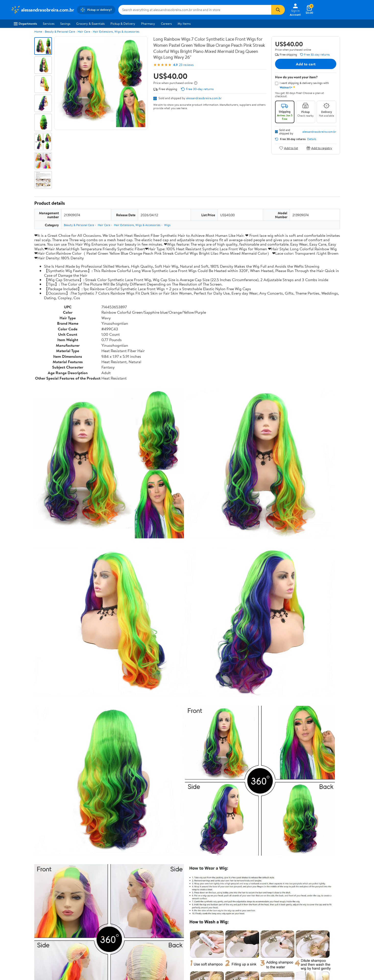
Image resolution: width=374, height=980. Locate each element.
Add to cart (306, 64)
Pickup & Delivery (123, 24)
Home (38, 31)
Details (312, 139)
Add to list (289, 148)
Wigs (167, 225)
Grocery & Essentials (90, 24)
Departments (25, 24)
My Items (184, 24)
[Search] (278, 10)
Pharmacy (148, 24)
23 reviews (186, 65)
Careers (166, 24)
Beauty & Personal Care (60, 31)
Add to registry (319, 148)
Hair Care (84, 31)
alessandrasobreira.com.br (204, 98)
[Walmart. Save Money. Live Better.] (42, 10)
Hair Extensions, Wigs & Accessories (116, 31)
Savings (65, 24)
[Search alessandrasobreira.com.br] (195, 10)
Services (49, 24)
